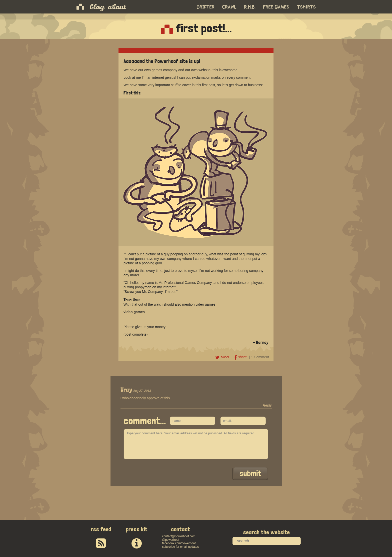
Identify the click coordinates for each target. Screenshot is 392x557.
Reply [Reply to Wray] (267, 405)
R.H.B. (250, 7)
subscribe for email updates (180, 547)
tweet (223, 357)
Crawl (229, 7)
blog (97, 7)
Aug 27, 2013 (142, 391)
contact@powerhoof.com (179, 536)
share (241, 357)
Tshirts (306, 7)
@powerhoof (170, 540)
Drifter (206, 7)
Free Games (276, 7)
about (117, 7)
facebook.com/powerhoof (179, 543)
